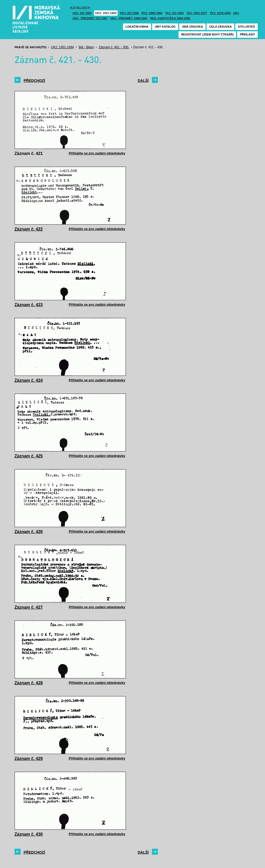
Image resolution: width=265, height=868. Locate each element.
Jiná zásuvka (192, 27)
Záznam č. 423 (29, 305)
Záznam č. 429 (29, 759)
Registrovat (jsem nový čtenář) (207, 34)
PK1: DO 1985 (130, 13)
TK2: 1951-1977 (197, 13)
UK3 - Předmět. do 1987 (90, 18)
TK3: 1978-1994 (220, 13)
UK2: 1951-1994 (106, 13)
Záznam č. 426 (29, 532)
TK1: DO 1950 (175, 13)
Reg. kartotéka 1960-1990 (170, 18)
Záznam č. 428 (29, 683)
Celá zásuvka (220, 27)
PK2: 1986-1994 (152, 13)
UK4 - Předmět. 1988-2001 (129, 18)
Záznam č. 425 (29, 456)
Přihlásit (247, 34)
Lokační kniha (137, 27)
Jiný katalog (165, 27)
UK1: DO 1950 (82, 13)
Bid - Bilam (86, 47)
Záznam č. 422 (29, 229)
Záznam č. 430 (29, 834)
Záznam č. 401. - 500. (114, 47)
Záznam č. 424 (29, 380)
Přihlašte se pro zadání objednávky (97, 153)
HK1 (236, 13)
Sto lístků (246, 27)
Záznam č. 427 (29, 607)
